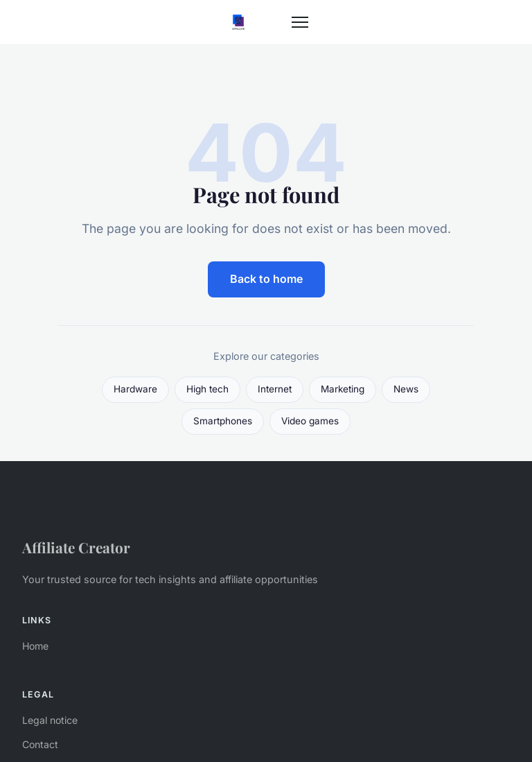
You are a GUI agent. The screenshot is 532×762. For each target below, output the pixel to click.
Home (35, 646)
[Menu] (300, 22)
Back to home (266, 279)
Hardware (135, 389)
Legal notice (50, 720)
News (406, 389)
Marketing (343, 389)
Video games (310, 421)
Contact (40, 744)
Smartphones (223, 421)
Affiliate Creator (76, 547)
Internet (275, 389)
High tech (207, 389)
